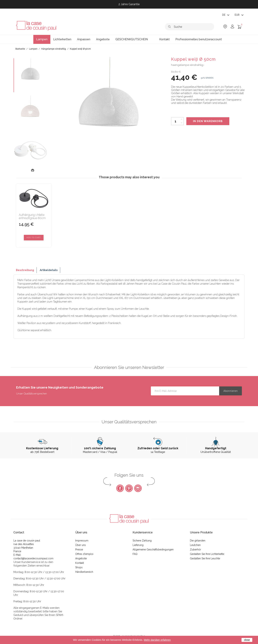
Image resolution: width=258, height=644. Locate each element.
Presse (79, 549)
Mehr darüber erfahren (157, 640)
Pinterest (129, 488)
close (247, 640)
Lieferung (138, 545)
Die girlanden (198, 541)
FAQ (135, 554)
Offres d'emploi (84, 554)
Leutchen (195, 545)
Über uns (81, 545)
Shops (79, 567)
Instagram (138, 488)
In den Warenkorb (208, 121)
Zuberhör (195, 549)
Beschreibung (25, 270)
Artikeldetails (49, 270)
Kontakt (80, 563)
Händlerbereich (84, 572)
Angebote (81, 558)
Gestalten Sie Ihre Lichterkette (207, 554)
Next (32, 170)
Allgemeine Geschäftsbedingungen (153, 549)
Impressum (82, 541)
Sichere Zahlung (142, 541)
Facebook (120, 488)
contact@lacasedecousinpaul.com (33, 558)
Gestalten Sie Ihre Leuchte (205, 558)
